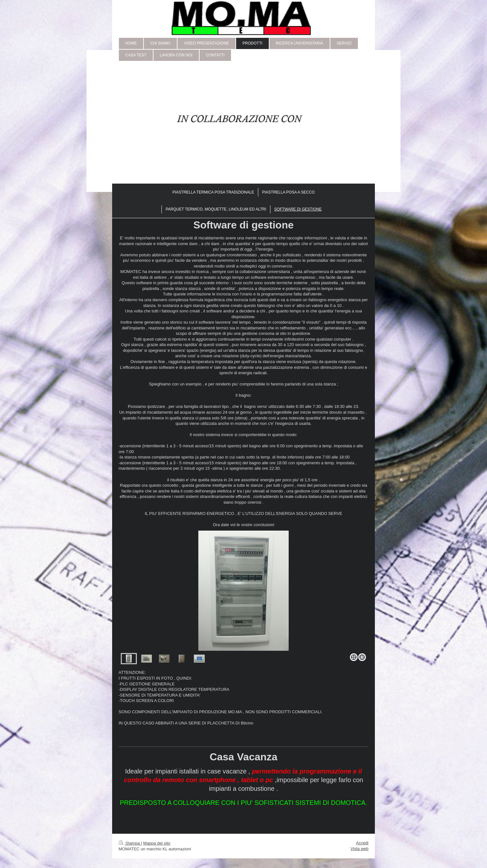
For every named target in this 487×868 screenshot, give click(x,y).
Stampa (130, 843)
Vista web (359, 849)
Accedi (362, 843)
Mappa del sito (157, 843)
